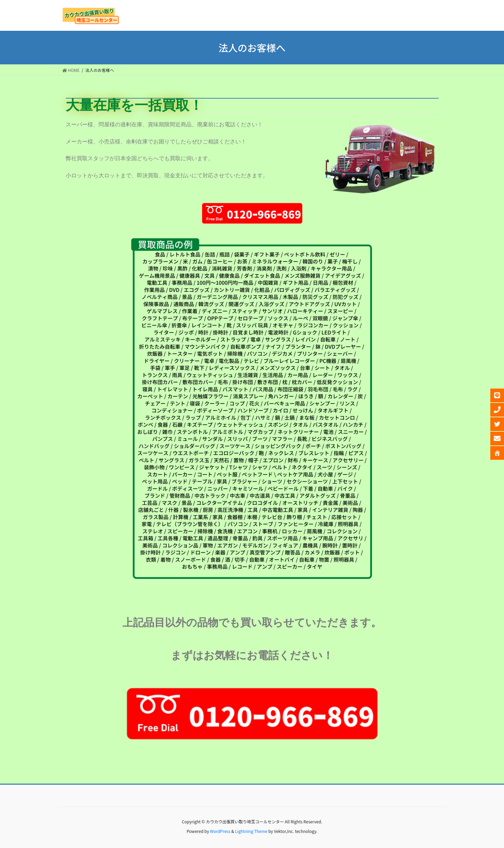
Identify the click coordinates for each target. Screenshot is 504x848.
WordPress (220, 831)
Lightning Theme (251, 831)
